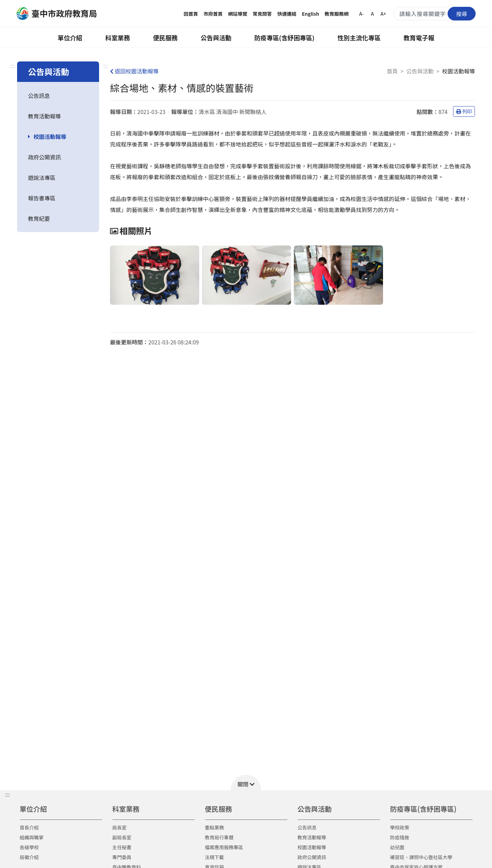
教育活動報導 (44, 116)
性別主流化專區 (359, 38)
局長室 (120, 827)
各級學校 (29, 847)
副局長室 (122, 837)
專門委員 (122, 857)
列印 (464, 111)
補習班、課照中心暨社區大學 (421, 857)
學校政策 (400, 827)
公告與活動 (216, 38)
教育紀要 (39, 218)
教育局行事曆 (219, 837)
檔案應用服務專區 (224, 847)
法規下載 (215, 857)
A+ (383, 14)
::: (12, 66)
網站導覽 (238, 14)
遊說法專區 (42, 177)
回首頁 (191, 14)
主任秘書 (122, 847)
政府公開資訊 (44, 157)
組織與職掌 (32, 837)
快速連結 (287, 14)
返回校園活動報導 (134, 71)
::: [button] (7, 794)
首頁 (392, 71)
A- (361, 14)
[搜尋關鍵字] (435, 14)
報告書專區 (42, 198)
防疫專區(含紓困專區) (285, 38)
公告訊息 (39, 96)
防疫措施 (400, 837)
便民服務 (165, 38)
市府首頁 (213, 14)
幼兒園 (397, 847)
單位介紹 (70, 38)
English (311, 14)
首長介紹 (29, 827)
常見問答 (262, 14)
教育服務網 (337, 14)
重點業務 (215, 827)
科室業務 (118, 38)
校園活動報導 (50, 137)
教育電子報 (419, 38)
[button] (246, 782)
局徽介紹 (29, 857)
